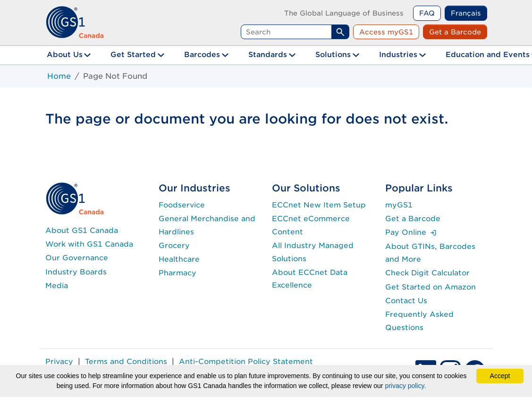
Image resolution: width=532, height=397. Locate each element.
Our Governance (77, 258)
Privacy (59, 361)
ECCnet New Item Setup (319, 205)
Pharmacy (177, 273)
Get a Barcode (455, 32)
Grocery (174, 245)
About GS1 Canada (82, 230)
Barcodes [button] (202, 54)
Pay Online (411, 232)
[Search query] (286, 32)
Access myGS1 (386, 32)
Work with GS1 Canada (89, 244)
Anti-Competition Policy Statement (246, 361)
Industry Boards (76, 272)
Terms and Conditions (126, 361)
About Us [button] (65, 54)
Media (57, 285)
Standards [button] (268, 54)
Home (59, 76)
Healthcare (179, 259)
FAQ (427, 13)
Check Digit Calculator (427, 273)
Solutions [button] (333, 54)
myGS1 (399, 205)
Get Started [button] (133, 54)
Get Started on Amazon (431, 287)
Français (466, 13)
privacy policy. (405, 386)
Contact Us (406, 301)
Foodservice (182, 205)
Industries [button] (398, 54)
